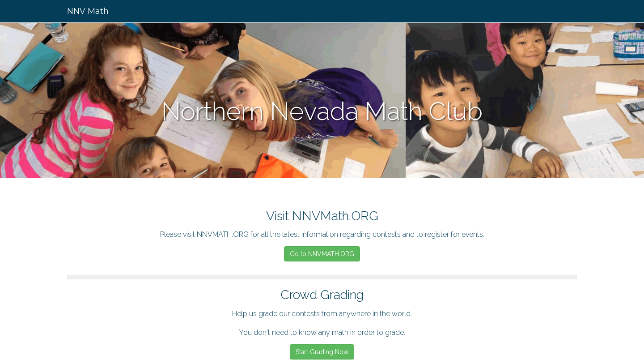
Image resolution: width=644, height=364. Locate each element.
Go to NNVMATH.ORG (322, 254)
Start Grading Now (322, 352)
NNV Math (88, 11)
